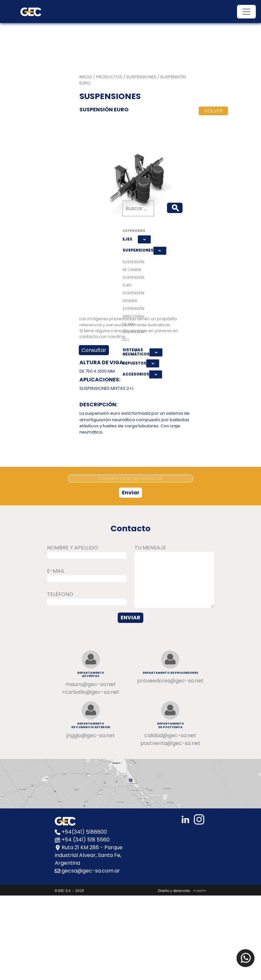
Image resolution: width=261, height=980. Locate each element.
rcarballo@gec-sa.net (91, 692)
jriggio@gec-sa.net (91, 735)
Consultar (94, 350)
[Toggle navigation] (246, 12)
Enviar (131, 493)
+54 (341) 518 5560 (86, 840)
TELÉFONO (60, 594)
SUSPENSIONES (137, 250)
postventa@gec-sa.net (170, 743)
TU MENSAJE (150, 548)
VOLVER (213, 111)
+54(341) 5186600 (84, 832)
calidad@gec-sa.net (170, 735)
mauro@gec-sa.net (91, 684)
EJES (127, 239)
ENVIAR (130, 618)
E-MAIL (56, 571)
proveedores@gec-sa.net (170, 681)
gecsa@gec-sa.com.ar (91, 871)
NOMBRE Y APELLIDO (72, 548)
